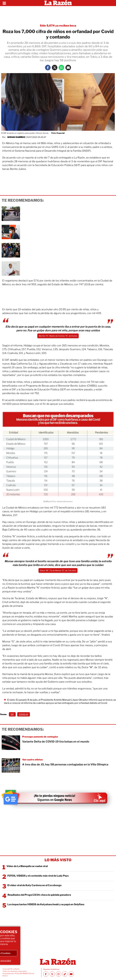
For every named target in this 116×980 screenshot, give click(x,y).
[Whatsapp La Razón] (61, 68)
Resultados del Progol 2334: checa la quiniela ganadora (39, 895)
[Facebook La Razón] (48, 68)
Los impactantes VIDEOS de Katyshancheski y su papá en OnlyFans (46, 904)
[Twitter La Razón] (55, 68)
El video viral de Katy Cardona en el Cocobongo (35, 885)
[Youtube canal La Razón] (71, 974)
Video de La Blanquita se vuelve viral (27, 866)
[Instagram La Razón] (59, 974)
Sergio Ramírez (16, 137)
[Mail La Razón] (68, 68)
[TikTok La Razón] (65, 974)
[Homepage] (58, 3)
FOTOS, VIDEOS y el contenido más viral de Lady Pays (38, 876)
